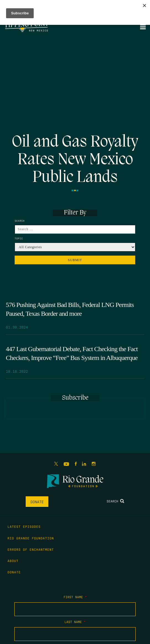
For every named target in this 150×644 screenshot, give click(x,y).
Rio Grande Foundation (31, 538)
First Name (75, 597)
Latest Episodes (24, 526)
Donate (37, 502)
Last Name (75, 622)
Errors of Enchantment (31, 549)
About (13, 561)
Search (115, 501)
